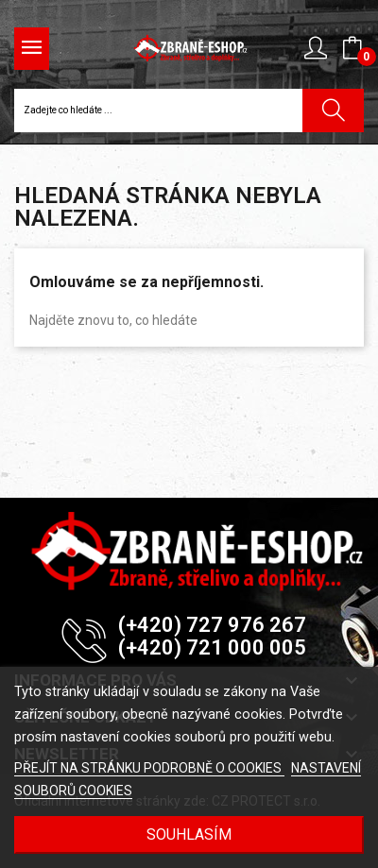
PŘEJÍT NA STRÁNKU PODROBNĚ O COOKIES (149, 768)
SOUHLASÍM (189, 834)
